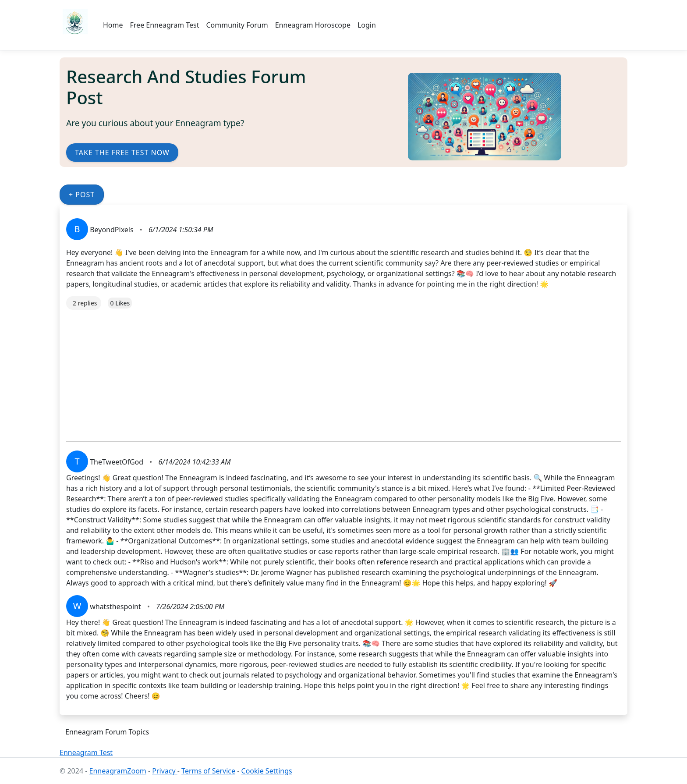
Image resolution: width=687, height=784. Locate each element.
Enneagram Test (86, 752)
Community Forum (237, 25)
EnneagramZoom (118, 771)
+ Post (82, 195)
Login (367, 25)
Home (113, 25)
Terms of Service (208, 771)
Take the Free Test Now (122, 153)
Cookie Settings (267, 771)
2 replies (85, 303)
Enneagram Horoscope (313, 25)
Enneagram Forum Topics (107, 732)
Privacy (165, 771)
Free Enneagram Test (165, 25)
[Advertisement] (329, 371)
